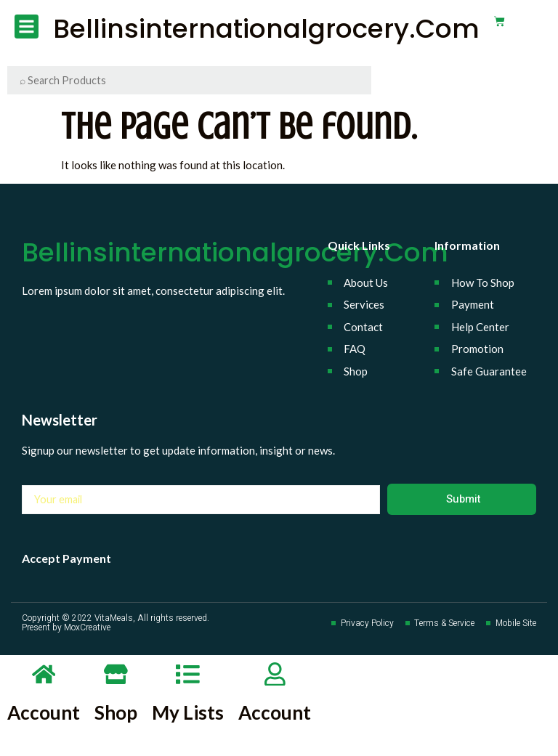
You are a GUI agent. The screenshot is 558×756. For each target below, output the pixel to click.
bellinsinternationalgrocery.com (261, 29)
